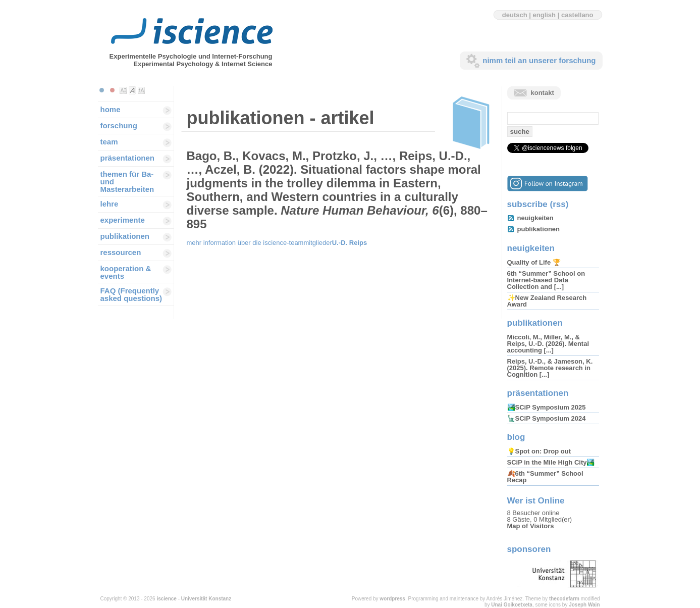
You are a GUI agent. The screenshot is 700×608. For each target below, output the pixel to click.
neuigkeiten (535, 218)
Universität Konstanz (206, 599)
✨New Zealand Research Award (547, 301)
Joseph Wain (584, 605)
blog (516, 437)
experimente (123, 220)
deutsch (515, 15)
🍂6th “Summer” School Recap (545, 477)
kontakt (543, 93)
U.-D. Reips (349, 243)
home (111, 109)
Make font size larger (141, 90)
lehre (110, 204)
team (109, 142)
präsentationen (128, 158)
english (545, 15)
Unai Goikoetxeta (512, 605)
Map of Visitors (531, 526)
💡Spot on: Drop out (539, 451)
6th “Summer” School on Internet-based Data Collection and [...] (546, 280)
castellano (577, 15)
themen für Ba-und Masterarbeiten (127, 182)
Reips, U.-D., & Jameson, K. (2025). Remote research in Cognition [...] (550, 368)
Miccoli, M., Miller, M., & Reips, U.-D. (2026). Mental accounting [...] (548, 344)
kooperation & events (126, 272)
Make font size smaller (123, 90)
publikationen (125, 236)
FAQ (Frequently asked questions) (131, 294)
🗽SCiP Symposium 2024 (547, 418)
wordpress (392, 599)
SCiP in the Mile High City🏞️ (551, 462)
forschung (119, 125)
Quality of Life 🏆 (534, 262)
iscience (166, 599)
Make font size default (132, 90)
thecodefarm (564, 599)
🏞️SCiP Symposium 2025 (547, 407)
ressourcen (121, 252)
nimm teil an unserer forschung (539, 60)
